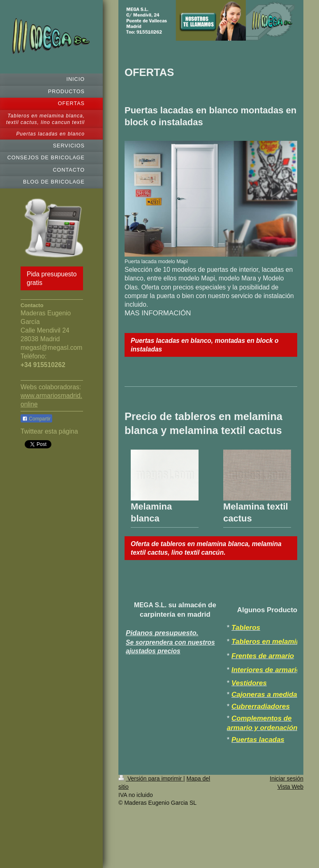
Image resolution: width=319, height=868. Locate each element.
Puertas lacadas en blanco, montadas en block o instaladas (205, 345)
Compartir (36, 419)
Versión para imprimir (151, 778)
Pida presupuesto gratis (52, 278)
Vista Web (290, 787)
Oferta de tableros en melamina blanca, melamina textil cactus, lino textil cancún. (206, 548)
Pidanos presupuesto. (162, 633)
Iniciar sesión (287, 778)
